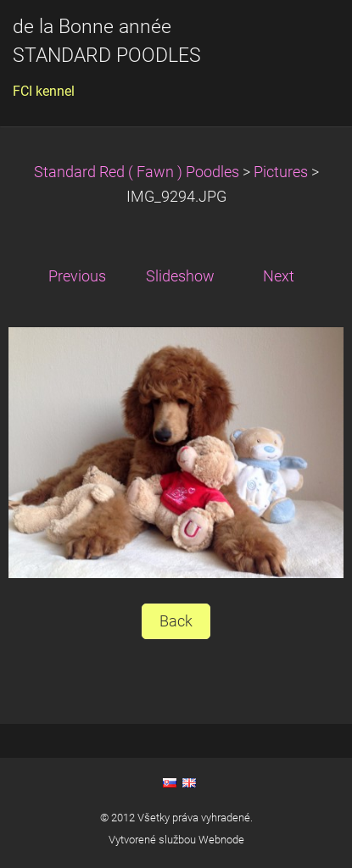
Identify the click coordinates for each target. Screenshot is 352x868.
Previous (77, 276)
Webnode (221, 840)
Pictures (281, 172)
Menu (305, 38)
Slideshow (180, 276)
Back (176, 621)
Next (279, 276)
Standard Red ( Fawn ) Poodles (138, 172)
